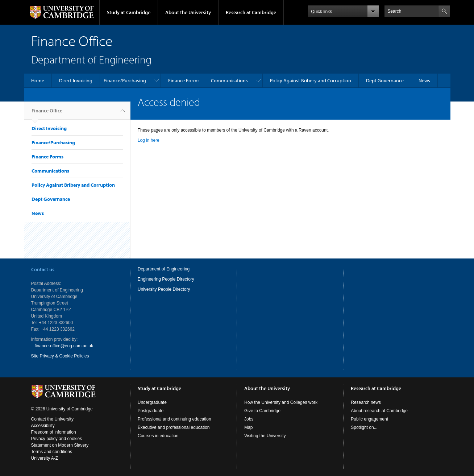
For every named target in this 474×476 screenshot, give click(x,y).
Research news (366, 402)
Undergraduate (152, 402)
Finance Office (47, 113)
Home (38, 80)
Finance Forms (184, 80)
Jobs (249, 419)
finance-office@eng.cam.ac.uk (64, 346)
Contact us (43, 269)
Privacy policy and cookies (57, 439)
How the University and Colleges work (281, 402)
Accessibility (43, 426)
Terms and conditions (52, 452)
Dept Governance (385, 80)
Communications (229, 80)
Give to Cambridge (262, 411)
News (424, 80)
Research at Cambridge (251, 12)
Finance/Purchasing (125, 80)
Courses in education (158, 436)
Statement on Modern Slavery (60, 445)
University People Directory (164, 289)
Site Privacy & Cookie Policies (60, 356)
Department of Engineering (164, 269)
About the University (188, 12)
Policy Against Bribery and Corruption (311, 80)
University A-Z (45, 458)
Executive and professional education (174, 427)
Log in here (149, 140)
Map (248, 427)
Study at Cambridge (129, 12)
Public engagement (369, 419)
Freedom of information (54, 432)
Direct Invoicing (76, 80)
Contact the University (52, 419)
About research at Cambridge (379, 411)
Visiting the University (265, 436)
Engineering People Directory (166, 279)
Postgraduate (151, 411)
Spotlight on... (364, 427)
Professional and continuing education (174, 419)
